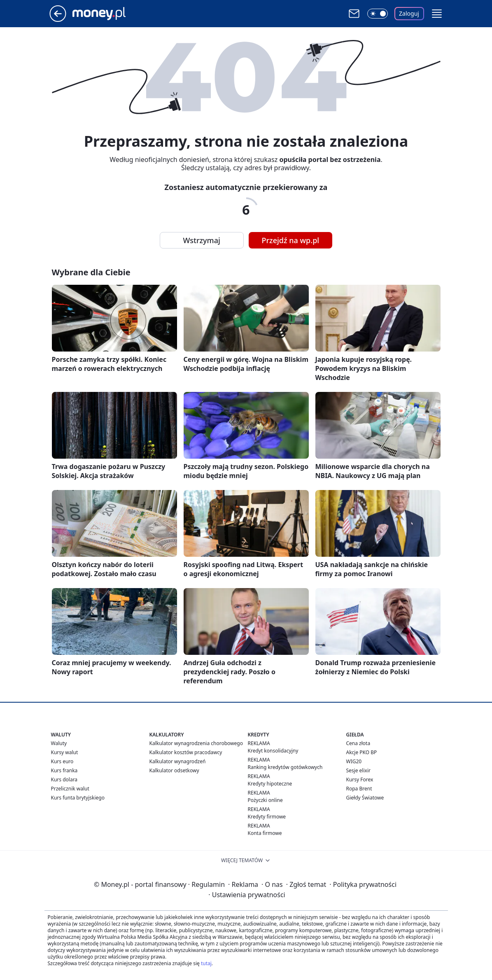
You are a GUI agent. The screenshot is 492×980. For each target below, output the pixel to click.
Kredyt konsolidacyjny (273, 751)
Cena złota (358, 743)
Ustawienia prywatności (247, 895)
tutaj (206, 963)
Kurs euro (62, 761)
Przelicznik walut (70, 789)
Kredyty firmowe (267, 817)
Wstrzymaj (202, 240)
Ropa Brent (359, 789)
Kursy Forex (360, 780)
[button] (437, 14)
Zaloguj (409, 13)
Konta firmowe (265, 833)
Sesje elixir (358, 770)
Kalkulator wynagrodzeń (178, 761)
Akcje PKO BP (362, 752)
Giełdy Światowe (365, 798)
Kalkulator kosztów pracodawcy (186, 752)
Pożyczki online (265, 800)
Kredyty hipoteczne (270, 784)
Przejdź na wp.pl (291, 240)
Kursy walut (65, 752)
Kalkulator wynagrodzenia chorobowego (196, 743)
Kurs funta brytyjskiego (78, 798)
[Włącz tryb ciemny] (378, 14)
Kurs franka (64, 770)
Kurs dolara (64, 780)
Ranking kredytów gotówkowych (285, 767)
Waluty (59, 743)
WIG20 (354, 761)
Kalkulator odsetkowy (174, 770)
